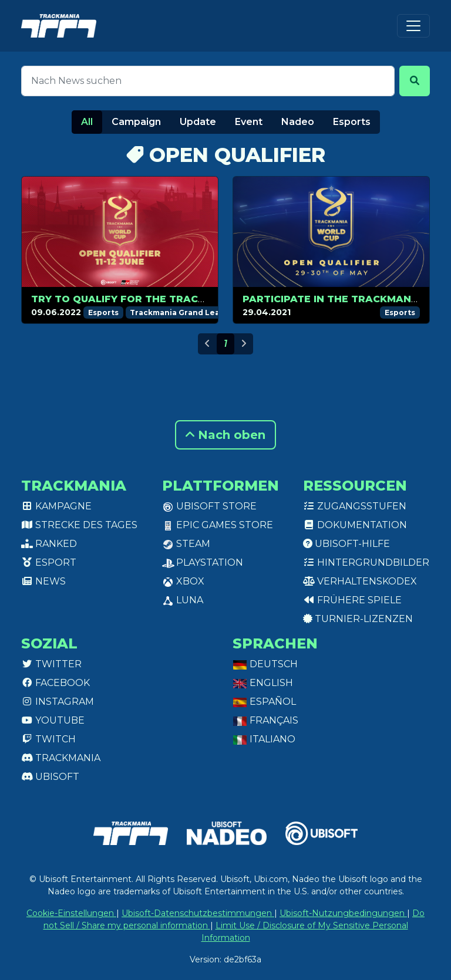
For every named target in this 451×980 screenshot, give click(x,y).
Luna (183, 600)
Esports (352, 122)
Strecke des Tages (79, 525)
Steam (186, 544)
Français (265, 720)
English (263, 683)
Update (198, 122)
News (43, 581)
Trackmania (61, 758)
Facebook (55, 683)
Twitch (48, 739)
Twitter (51, 664)
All (87, 122)
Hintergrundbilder (366, 562)
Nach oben (225, 435)
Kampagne (56, 506)
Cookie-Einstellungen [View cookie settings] (71, 913)
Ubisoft (50, 777)
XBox (183, 581)
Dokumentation (355, 525)
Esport (49, 562)
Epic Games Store (218, 525)
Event (249, 122)
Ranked (49, 544)
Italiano (264, 739)
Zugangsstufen (355, 506)
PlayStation (203, 562)
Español (264, 702)
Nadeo (298, 122)
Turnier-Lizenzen (358, 619)
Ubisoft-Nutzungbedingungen (343, 913)
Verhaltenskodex (360, 581)
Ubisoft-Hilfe (346, 544)
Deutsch (265, 664)
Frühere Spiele (352, 600)
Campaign (136, 122)
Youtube (53, 720)
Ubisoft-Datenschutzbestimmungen (198, 913)
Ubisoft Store (209, 506)
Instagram (58, 702)
